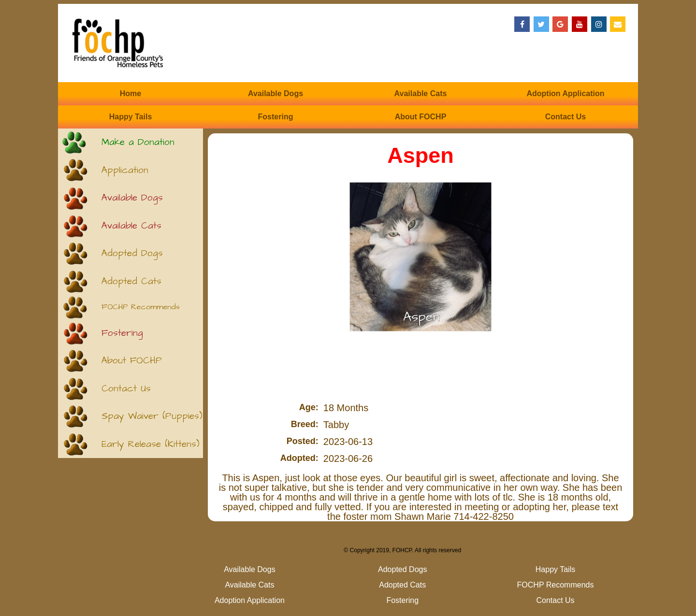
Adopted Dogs (132, 253)
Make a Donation (138, 142)
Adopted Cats (131, 281)
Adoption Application (565, 93)
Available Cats (421, 93)
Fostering (276, 117)
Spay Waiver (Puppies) (152, 416)
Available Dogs (275, 93)
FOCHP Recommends (141, 307)
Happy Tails (131, 117)
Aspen (420, 155)
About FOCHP (421, 117)
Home (130, 93)
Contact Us (565, 117)
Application (125, 170)
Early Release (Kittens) (151, 444)
